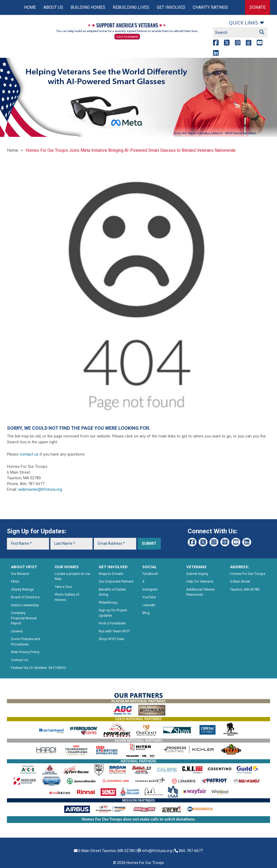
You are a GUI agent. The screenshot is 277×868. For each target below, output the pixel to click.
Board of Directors (25, 597)
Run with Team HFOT (114, 631)
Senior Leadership (25, 605)
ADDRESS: (240, 567)
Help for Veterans (200, 581)
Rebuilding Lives (131, 7)
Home (30, 7)
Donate (258, 7)
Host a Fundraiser (112, 623)
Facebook (150, 574)
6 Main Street (240, 581)
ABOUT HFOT (24, 567)
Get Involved (171, 7)
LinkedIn (149, 605)
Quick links (243, 23)
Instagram (150, 589)
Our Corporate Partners (116, 581)
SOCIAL (150, 567)
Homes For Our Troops (248, 574)
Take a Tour (63, 587)
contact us (29, 454)
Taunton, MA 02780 (245, 589)
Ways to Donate (111, 574)
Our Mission (20, 574)
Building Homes (88, 7)
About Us (53, 7)
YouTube (149, 597)
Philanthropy (108, 602)
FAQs (15, 581)
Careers (17, 631)
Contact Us (19, 660)
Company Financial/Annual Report (24, 618)
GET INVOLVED (113, 567)
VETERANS (196, 567)
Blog (146, 613)
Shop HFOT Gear (111, 639)
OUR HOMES (67, 567)
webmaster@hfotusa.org (40, 489)
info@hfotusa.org (157, 851)
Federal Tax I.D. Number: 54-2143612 (39, 668)
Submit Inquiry (197, 574)
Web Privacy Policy (25, 652)
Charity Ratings (210, 7)
